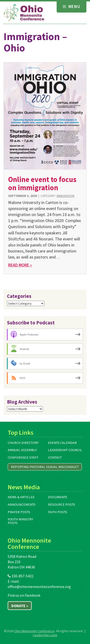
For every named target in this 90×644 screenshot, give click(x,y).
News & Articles (21, 497)
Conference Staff (23, 457)
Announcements (22, 504)
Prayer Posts (19, 512)
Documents (58, 497)
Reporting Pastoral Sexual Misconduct (45, 467)
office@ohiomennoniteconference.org (39, 587)
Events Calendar (62, 443)
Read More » (20, 265)
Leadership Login (45, 635)
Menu (72, 6)
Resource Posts (62, 504)
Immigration (66, 196)
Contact (55, 457)
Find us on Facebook (24, 595)
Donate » (20, 606)
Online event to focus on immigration (42, 183)
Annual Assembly (22, 450)
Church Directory (23, 443)
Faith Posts (58, 512)
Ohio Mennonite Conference (34, 631)
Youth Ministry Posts (20, 521)
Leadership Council (65, 450)
